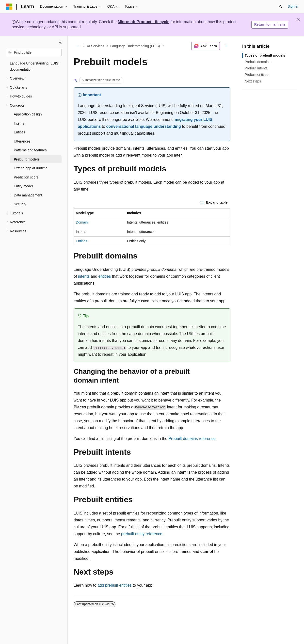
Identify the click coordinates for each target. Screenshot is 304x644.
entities (105, 276)
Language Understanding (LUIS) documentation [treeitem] (35, 66)
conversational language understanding (144, 126)
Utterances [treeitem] (22, 141)
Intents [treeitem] (19, 123)
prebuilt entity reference (142, 534)
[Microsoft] (9, 7)
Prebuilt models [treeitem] (27, 159)
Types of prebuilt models (265, 55)
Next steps (253, 81)
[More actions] (226, 46)
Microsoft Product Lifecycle (144, 22)
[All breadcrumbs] (78, 46)
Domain (82, 222)
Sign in (293, 6)
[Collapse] (60, 42)
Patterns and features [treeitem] (30, 150)
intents (84, 276)
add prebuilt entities (115, 585)
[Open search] (281, 7)
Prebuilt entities (256, 75)
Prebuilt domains (257, 62)
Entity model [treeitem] (23, 186)
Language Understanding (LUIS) (135, 46)
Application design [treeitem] (28, 114)
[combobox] (34, 53)
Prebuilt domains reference (192, 439)
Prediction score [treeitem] (26, 177)
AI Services (96, 46)
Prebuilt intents (256, 68)
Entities (81, 241)
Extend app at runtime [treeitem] (31, 168)
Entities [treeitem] (19, 132)
